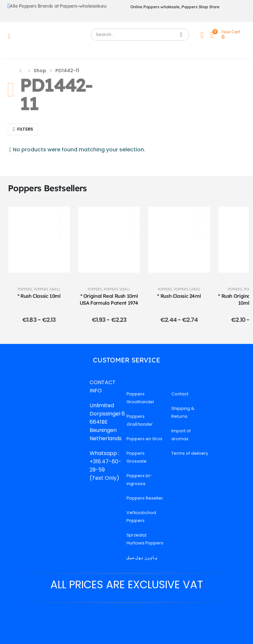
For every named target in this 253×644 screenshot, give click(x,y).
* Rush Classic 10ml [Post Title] (39, 296)
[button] (23, 129)
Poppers (25, 289)
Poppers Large (187, 289)
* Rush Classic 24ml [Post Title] (179, 296)
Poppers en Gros (144, 439)
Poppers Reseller (145, 498)
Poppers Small (47, 289)
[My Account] (202, 35)
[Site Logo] (50, 36)
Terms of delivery (190, 453)
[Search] (181, 35)
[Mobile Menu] (11, 36)
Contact (180, 394)
